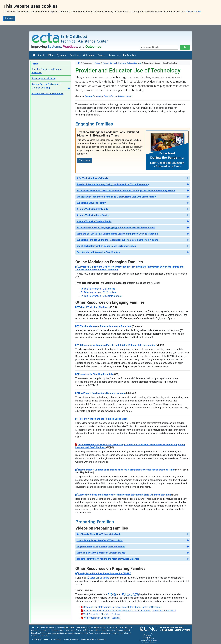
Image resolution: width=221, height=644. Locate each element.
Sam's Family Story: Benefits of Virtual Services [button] (101, 553)
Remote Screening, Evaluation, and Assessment (108, 96)
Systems (61, 55)
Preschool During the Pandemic (48, 94)
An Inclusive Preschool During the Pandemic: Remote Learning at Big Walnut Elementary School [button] (126, 191)
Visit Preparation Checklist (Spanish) (102, 618)
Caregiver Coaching (99, 578)
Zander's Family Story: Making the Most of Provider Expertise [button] (108, 559)
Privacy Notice (193, 12)
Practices (74, 55)
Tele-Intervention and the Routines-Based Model (103, 419)
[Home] (79, 63)
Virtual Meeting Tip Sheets (94, 307)
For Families (129, 55)
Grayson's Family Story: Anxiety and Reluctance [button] (101, 547)
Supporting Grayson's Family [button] (91, 203)
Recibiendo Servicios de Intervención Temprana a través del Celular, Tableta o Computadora (130, 611)
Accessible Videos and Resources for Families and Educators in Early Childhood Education (124, 495)
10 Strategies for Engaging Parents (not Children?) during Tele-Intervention (117, 345)
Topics (97, 63)
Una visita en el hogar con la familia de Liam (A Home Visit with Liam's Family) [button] (117, 197)
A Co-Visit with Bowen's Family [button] (92, 178)
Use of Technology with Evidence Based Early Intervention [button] (106, 246)
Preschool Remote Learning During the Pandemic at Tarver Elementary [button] (113, 184)
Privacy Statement (71, 639)
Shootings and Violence (44, 78)
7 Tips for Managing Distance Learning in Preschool (105, 326)
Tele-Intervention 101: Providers (100, 292)
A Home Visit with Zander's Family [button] (94, 221)
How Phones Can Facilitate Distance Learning (102, 393)
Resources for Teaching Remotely (96, 374)
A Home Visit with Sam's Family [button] (93, 215)
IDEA (50, 55)
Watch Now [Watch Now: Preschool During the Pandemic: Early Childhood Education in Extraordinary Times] (84, 160)
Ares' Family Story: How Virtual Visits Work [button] (99, 534)
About (41, 55)
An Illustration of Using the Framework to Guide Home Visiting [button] (116, 228)
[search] (159, 47)
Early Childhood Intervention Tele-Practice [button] (98, 252)
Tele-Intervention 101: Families (99, 289)
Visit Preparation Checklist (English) (102, 614)
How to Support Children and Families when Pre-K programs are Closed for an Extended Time (126, 470)
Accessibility (56, 639)
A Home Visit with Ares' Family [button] (92, 209)
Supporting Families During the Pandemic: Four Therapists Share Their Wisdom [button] (117, 240)
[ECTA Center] (34, 55)
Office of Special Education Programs (98, 630)
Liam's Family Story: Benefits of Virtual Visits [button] (100, 540)
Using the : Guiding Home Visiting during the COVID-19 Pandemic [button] (117, 234)
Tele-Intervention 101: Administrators (103, 296)
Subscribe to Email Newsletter (93, 639)
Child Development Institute (74, 627)
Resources (114, 55)
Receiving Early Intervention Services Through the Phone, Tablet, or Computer (122, 607)
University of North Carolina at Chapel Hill (110, 627)
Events (101, 55)
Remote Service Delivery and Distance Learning (122, 63)
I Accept (9, 18)
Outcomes (88, 55)
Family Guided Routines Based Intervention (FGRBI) (105, 573)
